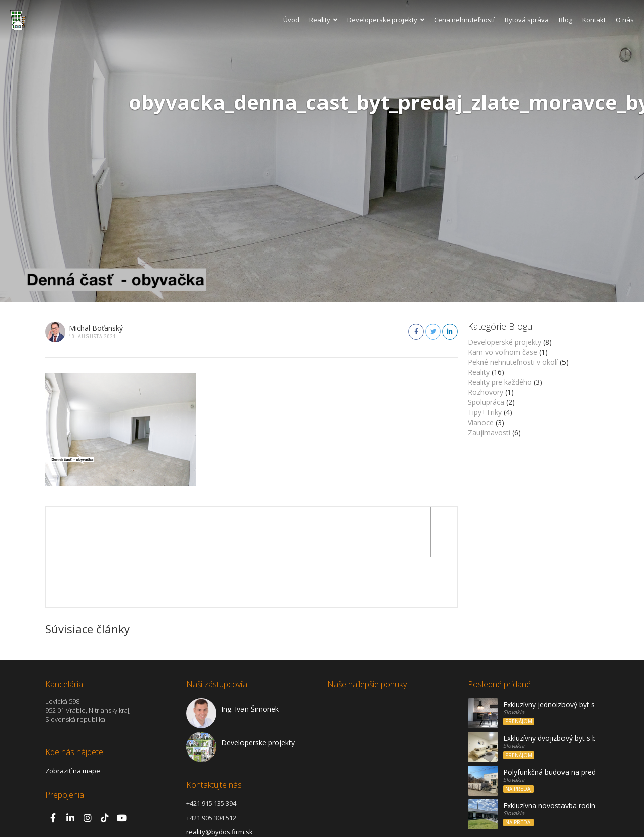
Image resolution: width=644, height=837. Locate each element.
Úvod (291, 20)
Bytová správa (527, 20)
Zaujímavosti (489, 432)
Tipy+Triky (485, 412)
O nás (625, 20)
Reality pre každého (500, 382)
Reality (323, 20)
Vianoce (481, 422)
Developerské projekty (505, 342)
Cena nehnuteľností (464, 20)
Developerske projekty (386, 20)
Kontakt (594, 20)
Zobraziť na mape (73, 720)
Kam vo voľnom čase (503, 352)
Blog (566, 20)
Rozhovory (486, 392)
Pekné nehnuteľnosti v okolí (513, 362)
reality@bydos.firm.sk (219, 782)
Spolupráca (486, 402)
